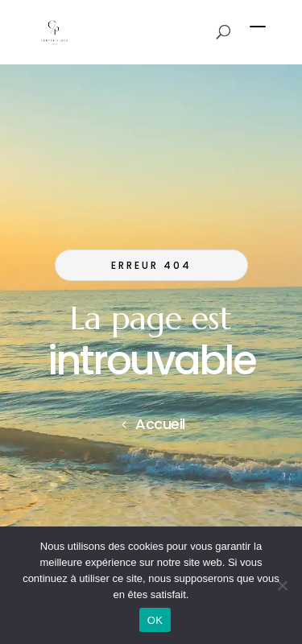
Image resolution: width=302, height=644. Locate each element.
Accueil (160, 424)
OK (155, 620)
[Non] (282, 585)
